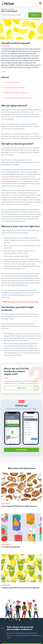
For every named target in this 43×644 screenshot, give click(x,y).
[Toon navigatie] (40, 3)
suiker (16, 152)
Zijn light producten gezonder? (15, 88)
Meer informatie (21, 450)
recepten (4, 283)
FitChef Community (8, 3)
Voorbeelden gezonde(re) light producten (18, 98)
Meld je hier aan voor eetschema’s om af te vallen (21, 302)
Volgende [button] (35, 15)
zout (34, 126)
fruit (12, 264)
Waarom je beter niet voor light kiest (16, 93)
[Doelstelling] (14, 15)
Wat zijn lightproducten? (12, 82)
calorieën (10, 117)
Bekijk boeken (21, 388)
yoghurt (4, 177)
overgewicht (36, 51)
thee (12, 344)
